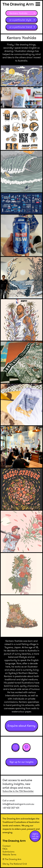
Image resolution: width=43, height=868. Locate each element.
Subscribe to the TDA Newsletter (18, 791)
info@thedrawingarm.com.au (18, 804)
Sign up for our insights (22, 762)
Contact (6, 846)
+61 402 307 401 (11, 808)
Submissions (8, 852)
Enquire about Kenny (21, 726)
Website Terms (9, 855)
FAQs (5, 849)
